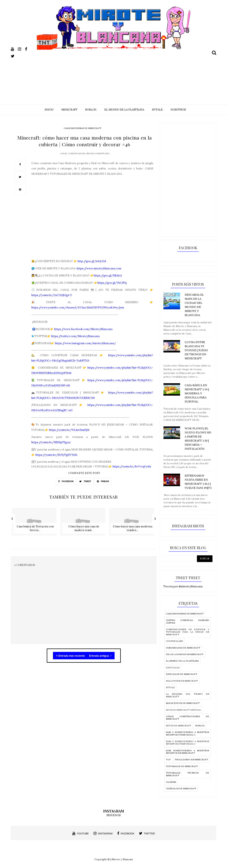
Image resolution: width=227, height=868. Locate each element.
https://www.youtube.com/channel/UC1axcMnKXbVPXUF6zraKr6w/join (78, 313)
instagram (103, 833)
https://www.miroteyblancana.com (99, 274)
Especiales (173, 668)
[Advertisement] (113, 75)
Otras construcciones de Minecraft (188, 718)
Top (168, 759)
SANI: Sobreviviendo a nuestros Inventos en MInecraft (188, 752)
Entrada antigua (100, 658)
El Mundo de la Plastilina (182, 661)
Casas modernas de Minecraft (83, 128)
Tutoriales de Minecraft (182, 766)
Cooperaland (174, 641)
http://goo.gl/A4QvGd (92, 266)
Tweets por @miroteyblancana (183, 586)
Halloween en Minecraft (182, 681)
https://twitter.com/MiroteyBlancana (75, 341)
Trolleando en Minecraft (191, 759)
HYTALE (157, 110)
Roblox (200, 726)
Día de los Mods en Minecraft (185, 654)
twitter (147, 833)
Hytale (170, 687)
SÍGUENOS (113, 815)
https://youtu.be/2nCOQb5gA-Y (52, 300)
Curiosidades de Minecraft (183, 648)
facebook (126, 833)
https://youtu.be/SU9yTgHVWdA (56, 460)
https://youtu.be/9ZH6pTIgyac (51, 447)
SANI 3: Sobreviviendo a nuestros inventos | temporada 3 (188, 743)
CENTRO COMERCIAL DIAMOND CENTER (188, 621)
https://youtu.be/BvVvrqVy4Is (132, 472)
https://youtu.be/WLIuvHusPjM (69, 435)
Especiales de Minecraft (182, 674)
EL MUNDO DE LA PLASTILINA (124, 110)
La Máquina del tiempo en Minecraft (188, 695)
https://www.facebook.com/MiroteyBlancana (83, 334)
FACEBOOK (66, 486)
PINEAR (103, 486)
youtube (80, 833)
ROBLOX (91, 110)
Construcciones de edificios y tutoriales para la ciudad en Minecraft (188, 632)
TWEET (85, 486)
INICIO (49, 110)
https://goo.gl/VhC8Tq (112, 288)
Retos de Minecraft (179, 726)
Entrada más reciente (70, 658)
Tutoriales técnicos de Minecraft (188, 774)
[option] (35, 527)
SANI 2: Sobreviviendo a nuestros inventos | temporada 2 (188, 733)
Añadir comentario (98, 158)
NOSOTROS (178, 110)
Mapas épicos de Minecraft (183, 703)
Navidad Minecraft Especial (184, 710)
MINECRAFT (69, 110)
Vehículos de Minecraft (181, 789)
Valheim (171, 782)
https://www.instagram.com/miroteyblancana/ (85, 348)
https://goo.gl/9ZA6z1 (108, 281)
